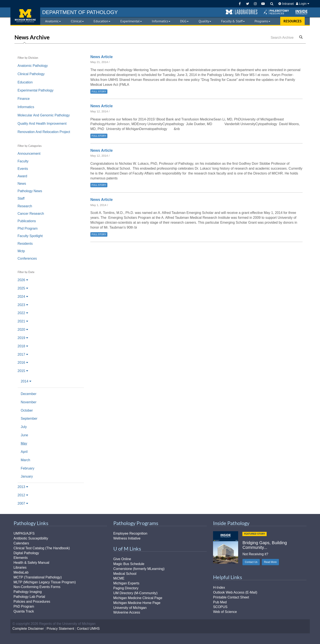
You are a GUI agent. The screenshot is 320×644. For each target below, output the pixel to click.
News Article (102, 57)
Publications (27, 221)
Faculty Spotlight (30, 236)
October (27, 410)
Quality (205, 21)
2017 (23, 354)
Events (23, 169)
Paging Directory (126, 588)
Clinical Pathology (31, 74)
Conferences (27, 258)
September (29, 419)
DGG (184, 21)
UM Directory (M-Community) (135, 593)
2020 (23, 330)
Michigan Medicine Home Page (137, 603)
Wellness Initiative (127, 538)
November (29, 402)
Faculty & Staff (233, 21)
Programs (262, 21)
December (29, 394)
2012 (23, 495)
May (24, 443)
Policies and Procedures (32, 602)
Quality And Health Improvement (42, 124)
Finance (24, 99)
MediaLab (21, 572)
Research (25, 206)
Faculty (23, 161)
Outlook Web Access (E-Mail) (235, 592)
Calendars (21, 543)
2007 (23, 503)
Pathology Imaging (28, 592)
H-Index (219, 587)
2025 (23, 288)
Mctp (21, 251)
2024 (23, 297)
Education (102, 21)
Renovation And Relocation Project (44, 132)
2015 (23, 371)
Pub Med (220, 602)
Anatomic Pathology (33, 66)
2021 (23, 321)
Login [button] (302, 4)
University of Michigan (130, 608)
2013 (23, 487)
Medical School (125, 574)
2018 (23, 346)
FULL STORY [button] (99, 92)
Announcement (29, 154)
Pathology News (30, 191)
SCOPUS (220, 607)
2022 (23, 313)
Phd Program (28, 228)
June (25, 435)
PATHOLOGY (80, 12)
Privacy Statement (60, 629)
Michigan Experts (126, 583)
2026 (23, 280)
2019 (23, 338)
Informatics (161, 21)
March (26, 460)
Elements (21, 558)
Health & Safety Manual (31, 563)
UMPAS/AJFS (24, 533)
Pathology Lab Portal (29, 597)
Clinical (77, 21)
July (24, 427)
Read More (270, 562)
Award (22, 176)
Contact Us (251, 562)
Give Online (122, 559)
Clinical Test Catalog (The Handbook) (42, 548)
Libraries (20, 567)
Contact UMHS (88, 629)
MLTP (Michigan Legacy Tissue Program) (45, 582)
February (28, 468)
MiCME (119, 578)
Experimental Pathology (36, 90)
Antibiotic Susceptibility (31, 538)
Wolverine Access (127, 612)
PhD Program (24, 606)
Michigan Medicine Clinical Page (138, 598)
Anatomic (53, 21)
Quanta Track (24, 611)
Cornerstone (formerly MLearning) (139, 569)
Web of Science (225, 612)
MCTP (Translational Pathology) (38, 577)
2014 (26, 381)
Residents (25, 244)
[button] (242, 12)
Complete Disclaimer (28, 629)
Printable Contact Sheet (231, 597)
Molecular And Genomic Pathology (44, 115)
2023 (23, 305)
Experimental (131, 21)
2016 (23, 363)
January (27, 476)
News (22, 184)
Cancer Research (31, 214)
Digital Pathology (26, 553)
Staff (21, 198)
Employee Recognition (130, 533)
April (24, 452)
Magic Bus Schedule (129, 564)
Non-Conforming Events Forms (37, 587)
